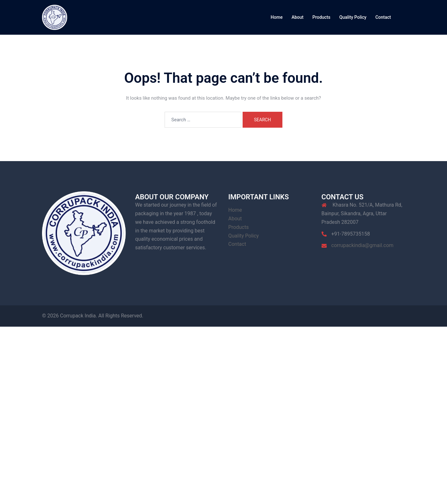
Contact (383, 17)
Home (277, 17)
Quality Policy (353, 17)
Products (321, 17)
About (298, 17)
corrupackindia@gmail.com (362, 245)
